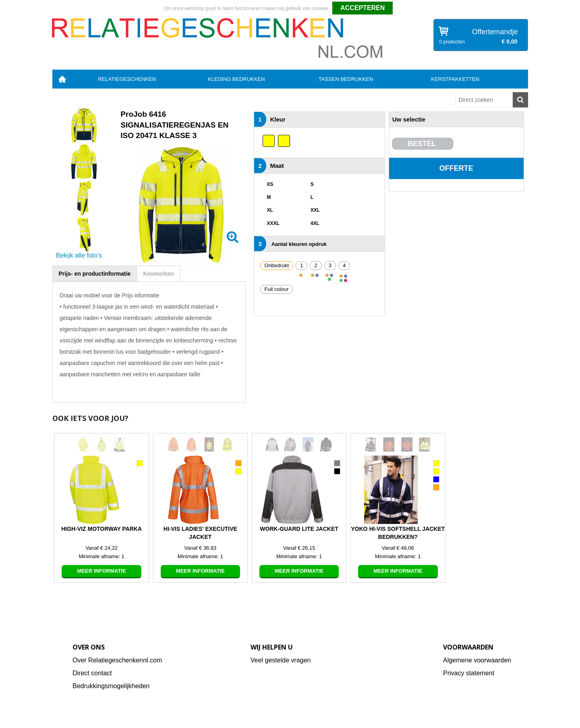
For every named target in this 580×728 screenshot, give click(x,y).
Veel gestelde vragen (281, 660)
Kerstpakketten (455, 79)
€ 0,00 (510, 41)
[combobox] (484, 100)
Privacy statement (469, 673)
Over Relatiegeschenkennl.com (117, 660)
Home (62, 79)
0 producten (452, 42)
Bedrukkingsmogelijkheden (111, 686)
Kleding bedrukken (236, 79)
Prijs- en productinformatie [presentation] (95, 274)
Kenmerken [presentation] (158, 274)
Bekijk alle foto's (79, 255)
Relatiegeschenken (127, 79)
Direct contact (92, 673)
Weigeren (406, 8)
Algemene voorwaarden (477, 660)
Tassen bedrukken (346, 79)
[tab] (95, 273)
